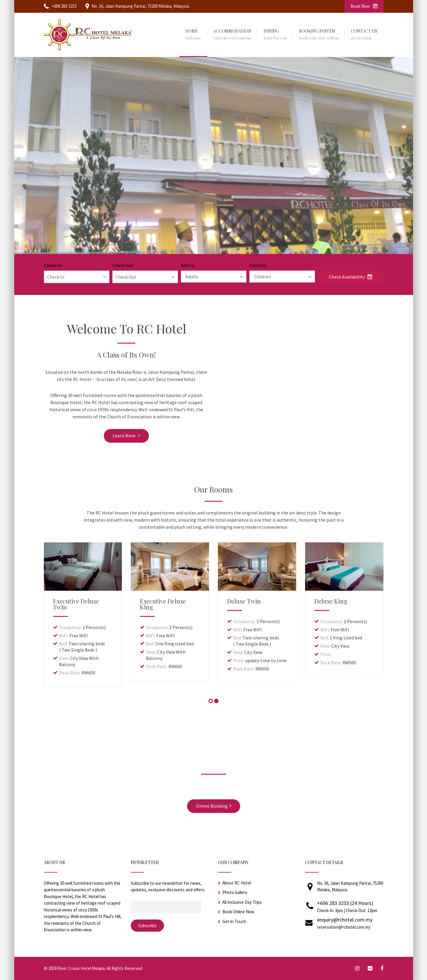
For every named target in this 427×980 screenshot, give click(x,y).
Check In (52, 265)
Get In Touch (234, 921)
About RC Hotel (237, 883)
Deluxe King (331, 601)
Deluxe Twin (244, 601)
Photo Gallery (235, 892)
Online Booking (214, 806)
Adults (187, 265)
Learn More (126, 436)
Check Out (123, 265)
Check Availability (351, 277)
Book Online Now (238, 912)
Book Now (364, 6)
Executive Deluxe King (163, 604)
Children (258, 265)
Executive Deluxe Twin (76, 604)
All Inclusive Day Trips (242, 902)
